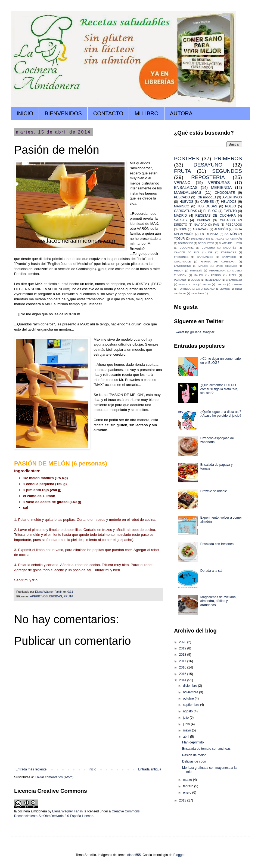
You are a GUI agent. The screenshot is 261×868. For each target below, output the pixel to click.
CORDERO (208, 248)
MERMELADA (217, 270)
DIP (210, 252)
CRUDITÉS (230, 248)
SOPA (183, 229)
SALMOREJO (234, 280)
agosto (188, 711)
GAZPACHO (229, 257)
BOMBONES (186, 243)
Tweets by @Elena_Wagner (194, 332)
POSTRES (187, 158)
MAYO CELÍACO (226, 266)
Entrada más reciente (31, 769)
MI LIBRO (147, 113)
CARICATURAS (186, 211)
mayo (187, 730)
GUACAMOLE (182, 261)
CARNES (207, 202)
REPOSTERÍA (208, 177)
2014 (183, 680)
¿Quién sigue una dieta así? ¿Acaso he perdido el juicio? (221, 414)
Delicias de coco (194, 761)
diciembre (190, 686)
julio (186, 718)
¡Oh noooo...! (206, 197)
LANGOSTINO (183, 266)
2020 (183, 642)
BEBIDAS (56, 596)
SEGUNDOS (227, 171)
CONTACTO (108, 113)
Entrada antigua (150, 769)
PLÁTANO (180, 280)
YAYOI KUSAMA (206, 289)
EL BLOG (210, 211)
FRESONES (181, 257)
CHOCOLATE (225, 193)
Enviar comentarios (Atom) (54, 777)
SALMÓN (231, 234)
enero (188, 793)
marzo (188, 780)
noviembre (191, 692)
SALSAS (180, 220)
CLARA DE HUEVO (230, 243)
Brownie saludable (214, 491)
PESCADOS (234, 225)
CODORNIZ (187, 248)
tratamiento (197, 293)
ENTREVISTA (209, 234)
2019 (183, 648)
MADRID (180, 216)
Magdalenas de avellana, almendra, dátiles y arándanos (218, 601)
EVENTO (230, 211)
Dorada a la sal (211, 571)
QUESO (196, 280)
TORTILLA (184, 289)
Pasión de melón (194, 755)
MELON (179, 270)
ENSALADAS (186, 187)
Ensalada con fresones (217, 544)
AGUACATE (201, 229)
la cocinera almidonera (31, 811)
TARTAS (221, 284)
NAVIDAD (200, 225)
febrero (189, 786)
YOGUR (179, 238)
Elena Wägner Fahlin (67, 811)
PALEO (199, 275)
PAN (216, 225)
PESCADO (182, 197)
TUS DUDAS (207, 206)
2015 (183, 674)
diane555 (134, 855)
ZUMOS (225, 289)
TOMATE (237, 284)
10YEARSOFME (201, 239)
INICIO (25, 113)
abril (187, 737)
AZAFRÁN (236, 239)
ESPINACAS (229, 252)
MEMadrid (196, 270)
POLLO (231, 206)
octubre (189, 698)
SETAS (207, 284)
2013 (183, 800)
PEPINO (216, 275)
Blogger (179, 855)
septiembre (192, 705)
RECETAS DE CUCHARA (216, 216)
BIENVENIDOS (63, 113)
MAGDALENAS (188, 192)
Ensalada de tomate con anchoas (206, 749)
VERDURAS (219, 183)
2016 (183, 667)
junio (187, 724)
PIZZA (233, 275)
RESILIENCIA (213, 280)
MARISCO (182, 206)
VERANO (182, 183)
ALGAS (220, 239)
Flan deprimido (193, 742)
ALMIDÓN (221, 229)
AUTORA (181, 113)
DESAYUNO (208, 165)
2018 (183, 655)
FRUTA (68, 596)
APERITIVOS (39, 596)
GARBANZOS (205, 257)
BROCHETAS (206, 243)
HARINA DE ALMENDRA (218, 261)
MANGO (203, 266)
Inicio (92, 769)
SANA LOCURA (188, 284)
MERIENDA (221, 187)
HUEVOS (186, 202)
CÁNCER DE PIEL (187, 252)
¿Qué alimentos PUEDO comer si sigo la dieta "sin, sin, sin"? (219, 389)
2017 (183, 661)
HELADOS (229, 202)
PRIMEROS (228, 158)
